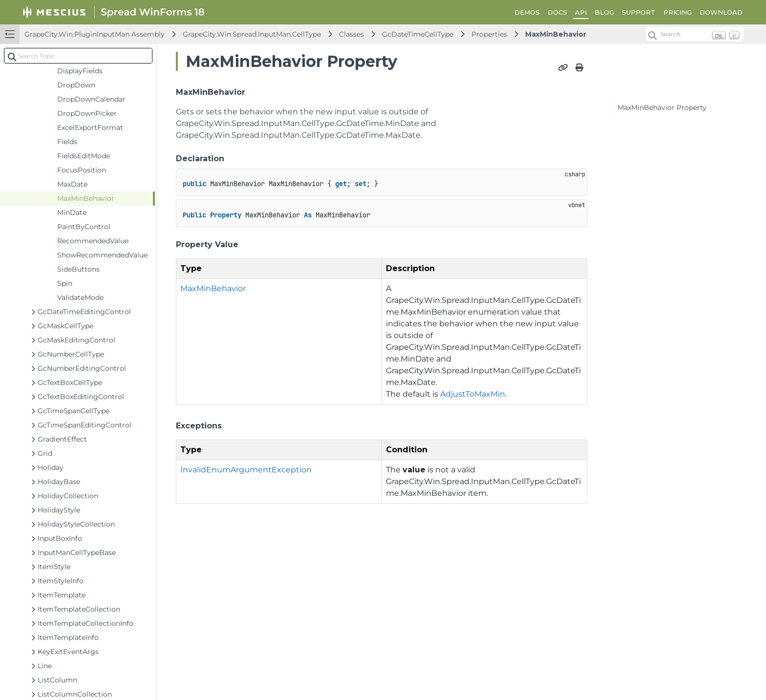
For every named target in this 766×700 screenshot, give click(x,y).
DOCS (557, 12)
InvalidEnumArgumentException (246, 470)
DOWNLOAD (721, 12)
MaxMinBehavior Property (662, 107)
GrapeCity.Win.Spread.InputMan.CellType (252, 34)
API (581, 12)
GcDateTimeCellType (418, 34)
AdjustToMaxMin (473, 394)
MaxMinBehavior (556, 34)
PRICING (678, 12)
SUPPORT (639, 12)
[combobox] (78, 56)
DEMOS (527, 12)
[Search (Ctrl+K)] (695, 34)
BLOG (604, 12)
